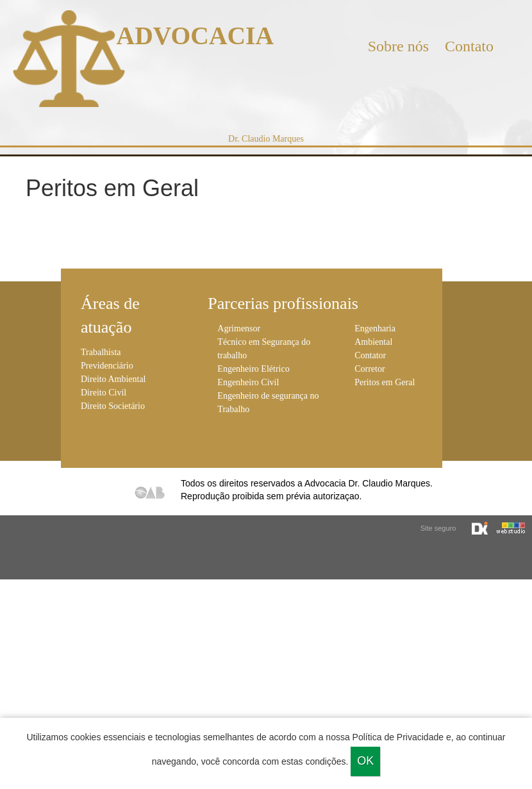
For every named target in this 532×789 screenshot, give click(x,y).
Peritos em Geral (385, 382)
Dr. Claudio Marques (266, 139)
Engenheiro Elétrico (253, 369)
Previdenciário (107, 366)
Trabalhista (101, 352)
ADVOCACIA (195, 36)
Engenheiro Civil (248, 382)
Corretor (370, 369)
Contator (370, 355)
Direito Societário (113, 406)
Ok (365, 761)
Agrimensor (239, 328)
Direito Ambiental (113, 379)
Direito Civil (104, 393)
